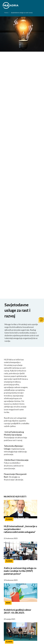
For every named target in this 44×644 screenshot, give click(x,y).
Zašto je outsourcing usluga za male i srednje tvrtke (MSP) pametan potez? (20, 571)
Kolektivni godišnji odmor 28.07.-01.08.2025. (17, 611)
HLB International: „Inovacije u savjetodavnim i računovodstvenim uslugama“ (20, 529)
